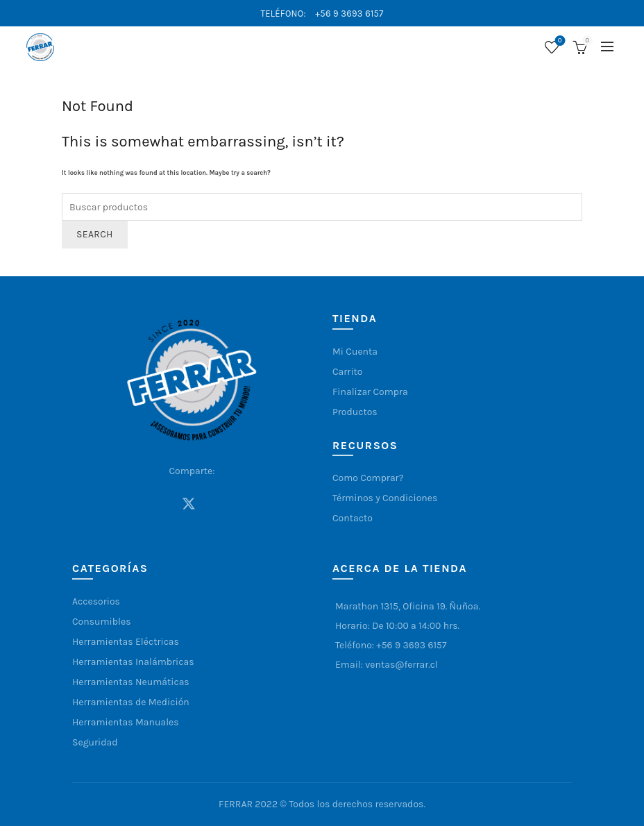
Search (95, 234)
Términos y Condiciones (385, 498)
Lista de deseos (558, 41)
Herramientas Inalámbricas (133, 662)
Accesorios (96, 601)
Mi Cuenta (355, 352)
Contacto (353, 518)
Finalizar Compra (370, 392)
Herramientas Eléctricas (126, 642)
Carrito (348, 372)
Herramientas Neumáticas (131, 682)
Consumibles (102, 622)
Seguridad (95, 742)
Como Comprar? (368, 478)
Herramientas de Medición (131, 702)
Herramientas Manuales (126, 722)
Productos (355, 412)
